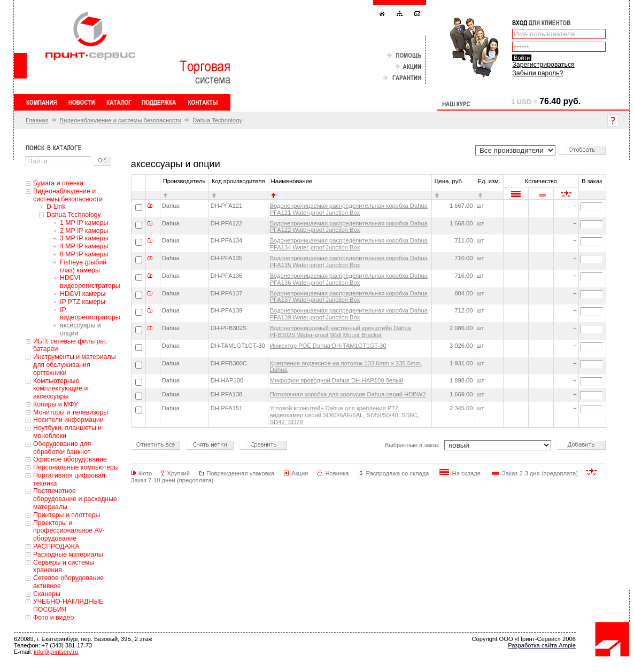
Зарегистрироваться (543, 65)
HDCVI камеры (83, 294)
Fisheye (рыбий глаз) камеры (83, 266)
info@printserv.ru (56, 652)
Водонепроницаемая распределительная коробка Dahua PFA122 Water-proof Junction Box (349, 227)
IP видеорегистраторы (90, 314)
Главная (37, 120)
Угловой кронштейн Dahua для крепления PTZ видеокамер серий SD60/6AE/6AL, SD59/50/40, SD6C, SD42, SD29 (345, 415)
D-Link (56, 207)
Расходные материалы (68, 554)
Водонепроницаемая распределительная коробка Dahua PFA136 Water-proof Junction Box (349, 279)
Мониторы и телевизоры (71, 412)
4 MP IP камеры (84, 246)
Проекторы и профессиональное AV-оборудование (69, 531)
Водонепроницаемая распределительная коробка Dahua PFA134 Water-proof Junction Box (349, 244)
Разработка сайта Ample (542, 645)
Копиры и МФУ (56, 404)
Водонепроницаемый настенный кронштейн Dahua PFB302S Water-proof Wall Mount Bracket (341, 331)
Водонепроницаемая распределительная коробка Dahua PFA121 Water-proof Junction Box (349, 209)
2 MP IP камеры (84, 231)
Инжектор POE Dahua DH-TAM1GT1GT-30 (328, 346)
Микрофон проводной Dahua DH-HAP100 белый (337, 380)
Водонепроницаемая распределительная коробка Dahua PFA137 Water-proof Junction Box (349, 297)
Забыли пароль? (538, 73)
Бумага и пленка (58, 183)
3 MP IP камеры (84, 238)
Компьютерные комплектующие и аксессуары (60, 389)
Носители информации (68, 420)
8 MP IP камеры (84, 254)
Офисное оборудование (70, 459)
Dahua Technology (217, 120)
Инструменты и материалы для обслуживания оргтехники (75, 365)
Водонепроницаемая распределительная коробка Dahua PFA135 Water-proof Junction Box (349, 261)
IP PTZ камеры (83, 302)
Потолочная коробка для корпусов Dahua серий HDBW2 (348, 394)
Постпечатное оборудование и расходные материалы (75, 499)
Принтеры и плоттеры (67, 515)
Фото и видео (53, 618)
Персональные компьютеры (76, 467)
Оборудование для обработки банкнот (62, 448)
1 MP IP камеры (84, 223)
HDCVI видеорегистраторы (90, 282)
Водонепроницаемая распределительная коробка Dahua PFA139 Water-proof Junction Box (349, 314)
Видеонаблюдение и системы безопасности (121, 120)
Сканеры (47, 594)
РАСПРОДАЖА (56, 546)
